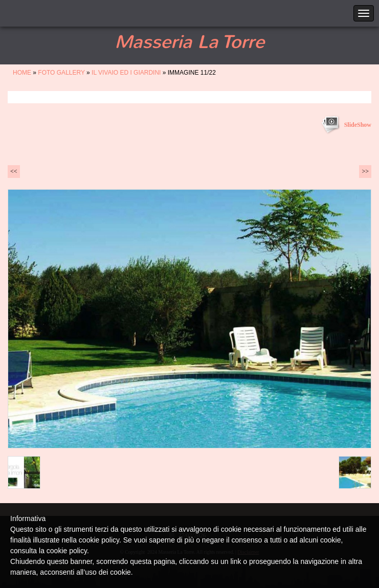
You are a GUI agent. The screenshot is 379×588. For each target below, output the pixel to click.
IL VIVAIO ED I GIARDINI (126, 73)
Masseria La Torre (190, 42)
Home (22, 73)
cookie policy (67, 551)
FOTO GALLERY (61, 73)
